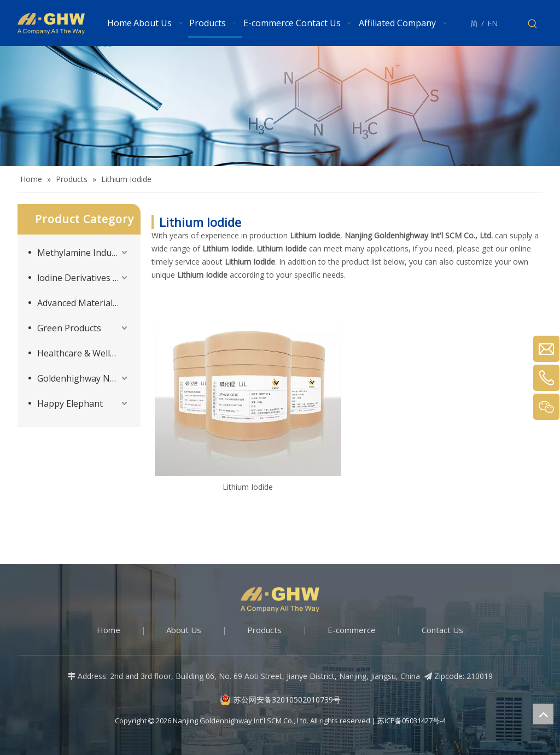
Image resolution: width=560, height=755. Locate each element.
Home (109, 630)
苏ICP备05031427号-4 (412, 721)
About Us (184, 630)
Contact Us (442, 630)
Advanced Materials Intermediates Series (83, 303)
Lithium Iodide (248, 487)
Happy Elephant (70, 403)
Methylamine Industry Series (83, 253)
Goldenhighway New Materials (83, 378)
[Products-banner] (280, 106)
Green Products (69, 328)
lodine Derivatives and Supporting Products (83, 278)
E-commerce (352, 630)
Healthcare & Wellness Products (83, 353)
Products (264, 630)
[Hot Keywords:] (533, 24)
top (543, 714)
